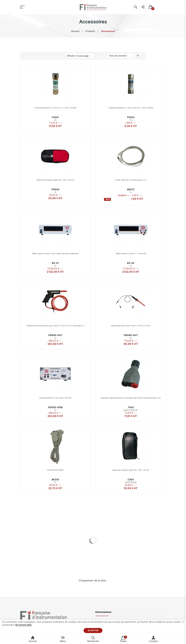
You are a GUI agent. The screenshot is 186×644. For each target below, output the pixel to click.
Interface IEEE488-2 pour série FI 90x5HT (55, 398)
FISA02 (55, 189)
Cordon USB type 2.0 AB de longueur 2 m (131, 180)
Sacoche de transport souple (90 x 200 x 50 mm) (55, 180)
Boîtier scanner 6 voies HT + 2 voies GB (131, 254)
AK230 (55, 480)
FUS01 (55, 117)
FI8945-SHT (131, 335)
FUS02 (131, 117)
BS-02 (131, 263)
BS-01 (55, 263)
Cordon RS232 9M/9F (55, 470)
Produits (90, 31)
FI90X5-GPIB (55, 407)
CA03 (131, 480)
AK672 (131, 189)
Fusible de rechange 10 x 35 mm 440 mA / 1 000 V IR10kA (131, 108)
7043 (131, 407)
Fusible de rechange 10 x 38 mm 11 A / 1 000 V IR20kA (55, 108)
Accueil (75, 31)
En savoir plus (24, 625)
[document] (93, 627)
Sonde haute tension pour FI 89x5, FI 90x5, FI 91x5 (131, 326)
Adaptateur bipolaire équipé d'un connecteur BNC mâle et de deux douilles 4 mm (131, 398)
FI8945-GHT (55, 335)
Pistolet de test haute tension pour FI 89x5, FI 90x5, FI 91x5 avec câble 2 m (55, 326)
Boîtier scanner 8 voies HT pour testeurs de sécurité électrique (55, 254)
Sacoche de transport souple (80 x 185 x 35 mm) (131, 470)
